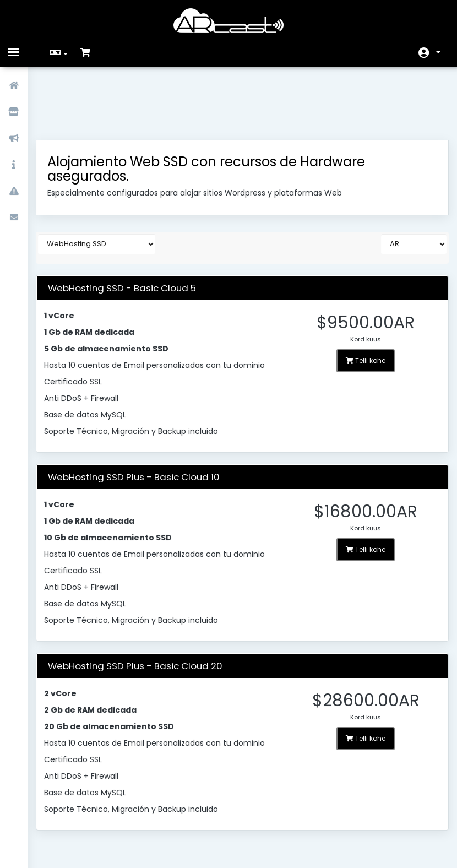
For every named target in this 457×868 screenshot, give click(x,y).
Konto (438, 52)
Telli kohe (361, 304)
